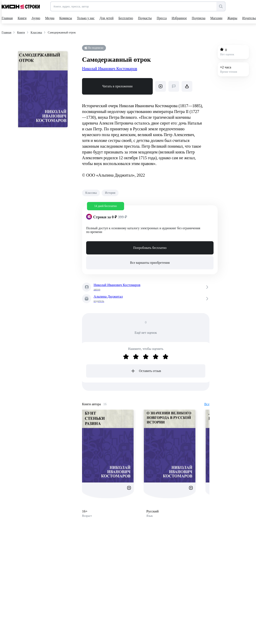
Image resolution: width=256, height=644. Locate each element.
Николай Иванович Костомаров (110, 69)
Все (207, 404)
